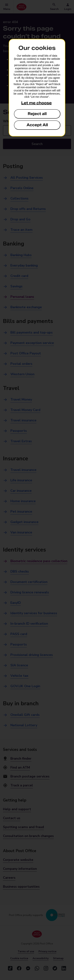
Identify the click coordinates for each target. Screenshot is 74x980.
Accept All (37, 125)
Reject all (37, 114)
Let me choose (36, 103)
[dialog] (37, 88)
